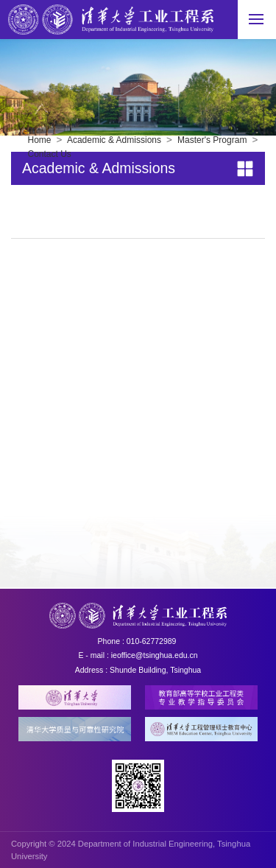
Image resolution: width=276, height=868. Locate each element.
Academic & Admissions (114, 140)
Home (40, 140)
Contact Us (50, 154)
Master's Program (212, 140)
